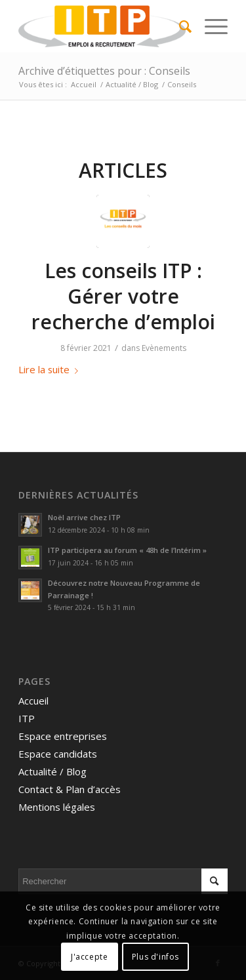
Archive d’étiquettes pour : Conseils (104, 71)
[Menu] (210, 26)
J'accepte (89, 957)
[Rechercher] (179, 26)
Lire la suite (51, 369)
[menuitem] (179, 26)
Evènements (164, 348)
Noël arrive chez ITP (84, 517)
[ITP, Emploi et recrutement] (102, 26)
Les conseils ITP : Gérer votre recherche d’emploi (123, 296)
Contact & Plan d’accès (70, 789)
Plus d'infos (155, 957)
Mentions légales (57, 807)
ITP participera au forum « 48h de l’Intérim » (127, 550)
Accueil (33, 701)
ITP (27, 718)
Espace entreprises (63, 736)
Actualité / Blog (52, 771)
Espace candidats (58, 754)
